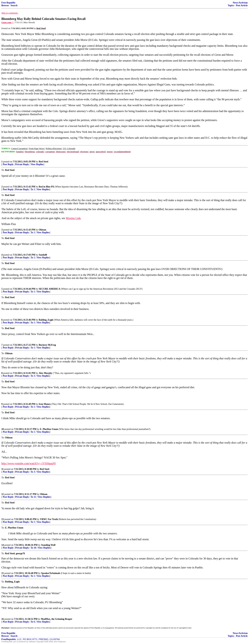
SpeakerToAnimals (51, 573)
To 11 (33, 497)
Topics (231, 5)
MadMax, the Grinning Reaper (57, 619)
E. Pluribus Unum (49, 429)
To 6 (33, 622)
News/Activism (240, 3)
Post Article (242, 5)
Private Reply (22, 164)
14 (3, 545)
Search (14, 5)
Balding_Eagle (46, 320)
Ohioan (42, 230)
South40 (43, 255)
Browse (5, 5)
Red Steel (43, 162)
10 (3, 429)
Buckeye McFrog (47, 345)
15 (3, 573)
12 (3, 494)
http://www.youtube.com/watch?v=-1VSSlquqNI (29, 463)
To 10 (33, 548)
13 (3, 519)
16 (3, 619)
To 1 (33, 189)
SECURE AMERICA (49, 289)
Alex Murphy (45, 373)
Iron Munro (45, 404)
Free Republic (8, 3)
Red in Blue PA (46, 187)
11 (3, 469)
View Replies (37, 164)
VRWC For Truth (49, 519)
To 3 (33, 376)
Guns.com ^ (7, 22)
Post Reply (8, 164)
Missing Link (73, 218)
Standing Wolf (48, 545)
